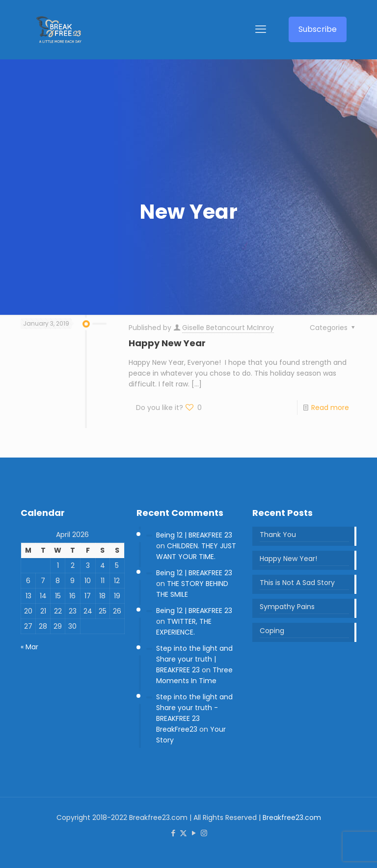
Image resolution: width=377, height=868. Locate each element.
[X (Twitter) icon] (183, 833)
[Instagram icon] (204, 833)
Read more (330, 408)
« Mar (29, 647)
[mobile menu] (261, 29)
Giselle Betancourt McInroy (228, 328)
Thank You (278, 535)
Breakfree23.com (292, 817)
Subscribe (318, 29)
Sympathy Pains (287, 607)
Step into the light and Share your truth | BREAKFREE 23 (194, 659)
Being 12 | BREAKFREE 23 (194, 535)
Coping (272, 631)
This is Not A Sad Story (297, 583)
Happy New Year (167, 343)
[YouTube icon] (194, 833)
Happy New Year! (288, 559)
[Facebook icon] (173, 833)
